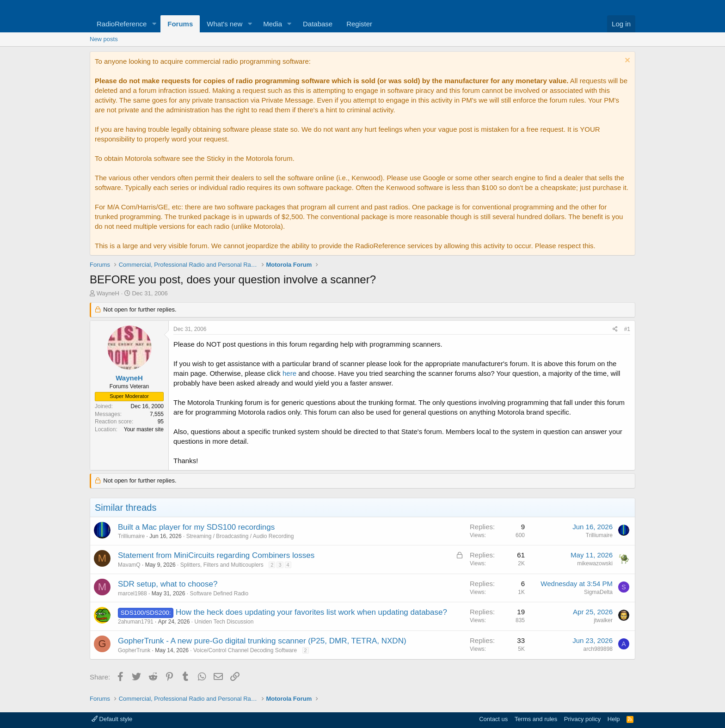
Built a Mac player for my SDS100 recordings (196, 527)
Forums (180, 24)
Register (359, 24)
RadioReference (122, 24)
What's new (224, 24)
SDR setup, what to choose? (168, 584)
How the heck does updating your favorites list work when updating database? (311, 612)
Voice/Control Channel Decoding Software (245, 650)
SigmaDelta (598, 592)
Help (614, 719)
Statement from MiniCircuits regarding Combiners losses (216, 555)
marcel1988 (132, 593)
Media (273, 24)
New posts (104, 39)
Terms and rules (536, 719)
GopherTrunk (134, 650)
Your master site (144, 429)
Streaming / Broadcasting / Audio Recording (240, 536)
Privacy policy (582, 719)
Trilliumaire (131, 536)
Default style (112, 719)
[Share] (615, 329)
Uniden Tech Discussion (224, 622)
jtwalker (603, 620)
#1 (627, 329)
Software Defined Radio (219, 593)
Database (318, 24)
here (289, 373)
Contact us (493, 719)
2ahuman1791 (136, 622)
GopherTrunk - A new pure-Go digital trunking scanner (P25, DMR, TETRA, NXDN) (262, 641)
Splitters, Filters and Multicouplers (222, 565)
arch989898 (598, 649)
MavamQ (129, 565)
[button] (154, 24)
